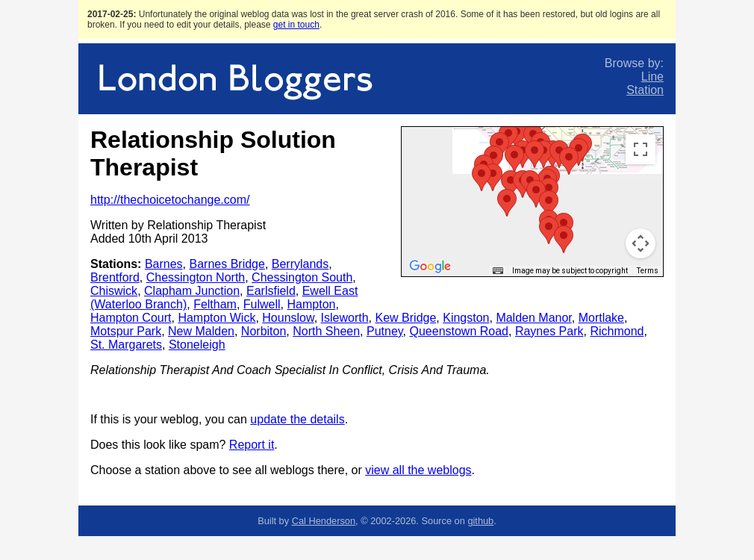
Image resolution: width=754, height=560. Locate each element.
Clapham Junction (192, 291)
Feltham (215, 304)
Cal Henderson (324, 521)
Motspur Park (126, 331)
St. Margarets (126, 345)
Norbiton (264, 331)
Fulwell (262, 304)
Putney (385, 331)
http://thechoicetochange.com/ (170, 200)
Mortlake (601, 318)
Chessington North (196, 277)
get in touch (296, 25)
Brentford (115, 277)
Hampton (312, 304)
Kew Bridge (406, 318)
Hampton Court (131, 318)
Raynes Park (549, 331)
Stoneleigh (197, 345)
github (480, 521)
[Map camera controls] (641, 243)
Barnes (164, 264)
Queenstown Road (459, 331)
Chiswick (114, 291)
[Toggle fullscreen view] (641, 149)
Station (645, 90)
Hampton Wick (216, 318)
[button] (579, 152)
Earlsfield (271, 291)
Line (652, 77)
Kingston (466, 318)
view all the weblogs (418, 470)
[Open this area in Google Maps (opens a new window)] (430, 267)
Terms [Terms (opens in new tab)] (648, 271)
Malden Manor (533, 318)
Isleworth (345, 318)
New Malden (201, 331)
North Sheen (326, 331)
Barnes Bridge (227, 264)
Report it (252, 445)
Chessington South (302, 277)
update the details (297, 419)
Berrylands (300, 264)
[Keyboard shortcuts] (498, 271)
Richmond (617, 331)
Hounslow (288, 318)
